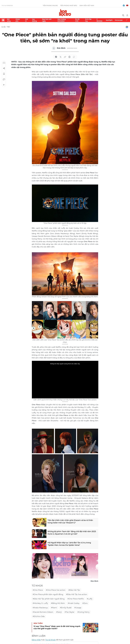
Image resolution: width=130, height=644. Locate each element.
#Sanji (59, 612)
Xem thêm (127, 20)
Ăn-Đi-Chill (77, 20)
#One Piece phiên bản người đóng (48, 594)
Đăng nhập (36, 640)
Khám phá (18, 20)
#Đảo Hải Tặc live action (76, 594)
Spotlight (109, 20)
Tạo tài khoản (50, 640)
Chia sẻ (4, 68)
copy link (65, 57)
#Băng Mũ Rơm (58, 603)
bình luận (74, 57)
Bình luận (4, 79)
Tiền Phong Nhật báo (69, 5)
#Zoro (85, 603)
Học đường (34, 20)
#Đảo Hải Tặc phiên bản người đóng (49, 599)
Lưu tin (4, 74)
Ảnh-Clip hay (88, 20)
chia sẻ (56, 57)
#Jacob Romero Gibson (43, 612)
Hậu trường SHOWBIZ (62, 20)
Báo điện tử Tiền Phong (65, 13)
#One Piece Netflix (76, 599)
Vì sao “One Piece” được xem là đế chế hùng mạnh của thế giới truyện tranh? (57, 627)
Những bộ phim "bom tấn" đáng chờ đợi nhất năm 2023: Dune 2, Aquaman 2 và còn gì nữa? (72, 533)
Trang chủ (3, 20)
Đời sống (9, 20)
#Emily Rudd (66, 608)
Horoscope (119, 20)
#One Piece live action (56, 590)
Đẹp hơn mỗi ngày (47, 20)
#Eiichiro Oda (39, 616)
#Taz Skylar (70, 612)
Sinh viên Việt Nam (87, 5)
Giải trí (26, 20)
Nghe (4, 63)
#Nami (54, 608)
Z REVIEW (100, 20)
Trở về (4, 85)
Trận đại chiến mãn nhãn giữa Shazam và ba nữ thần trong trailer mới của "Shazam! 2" (70, 521)
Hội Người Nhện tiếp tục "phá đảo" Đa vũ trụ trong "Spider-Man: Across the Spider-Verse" (69, 544)
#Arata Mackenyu (40, 608)
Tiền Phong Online (50, 5)
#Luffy (90, 599)
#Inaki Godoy (74, 603)
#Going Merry (83, 612)
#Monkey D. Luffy (40, 603)
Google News (127, 27)
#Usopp (78, 608)
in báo (69, 57)
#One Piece (38, 590)
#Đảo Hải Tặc (74, 590)
